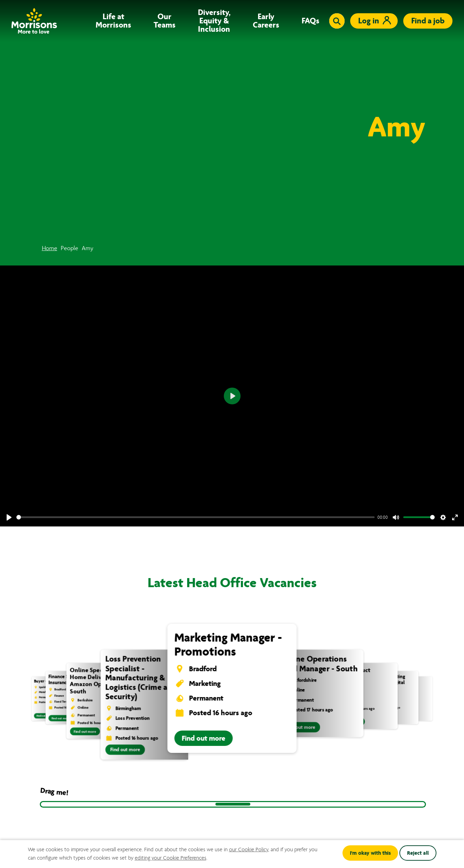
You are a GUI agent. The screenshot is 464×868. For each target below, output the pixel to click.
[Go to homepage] (34, 21)
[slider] (196, 517)
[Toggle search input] (337, 21)
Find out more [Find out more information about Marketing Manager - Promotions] (204, 738)
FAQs (311, 21)
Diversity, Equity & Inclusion (214, 21)
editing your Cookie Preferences (171, 858)
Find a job (428, 21)
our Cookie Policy (249, 850)
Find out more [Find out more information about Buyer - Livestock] (44, 716)
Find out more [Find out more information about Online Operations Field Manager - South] (300, 727)
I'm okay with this (370, 853)
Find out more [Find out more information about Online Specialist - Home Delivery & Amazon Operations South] (85, 731)
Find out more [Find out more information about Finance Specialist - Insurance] (60, 718)
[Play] (9, 517)
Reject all (418, 853)
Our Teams (165, 21)
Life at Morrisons (113, 21)
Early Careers (266, 21)
